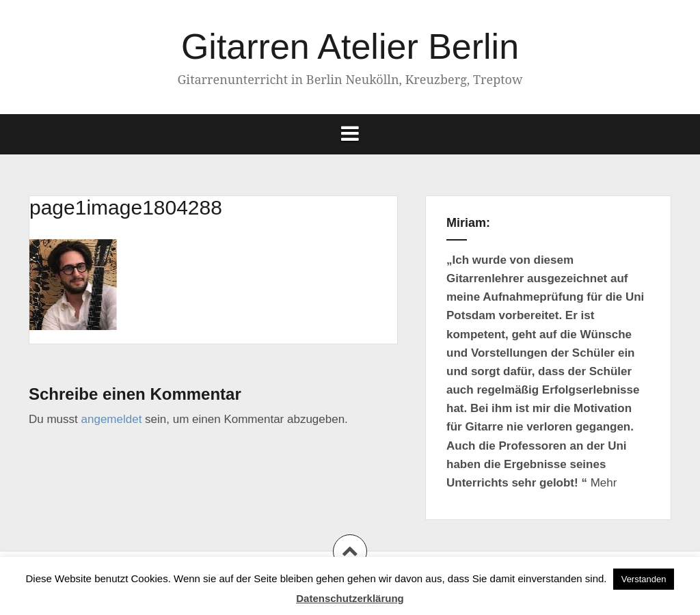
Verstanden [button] (644, 579)
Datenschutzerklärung (350, 598)
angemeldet (112, 419)
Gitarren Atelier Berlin (350, 46)
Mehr (604, 483)
